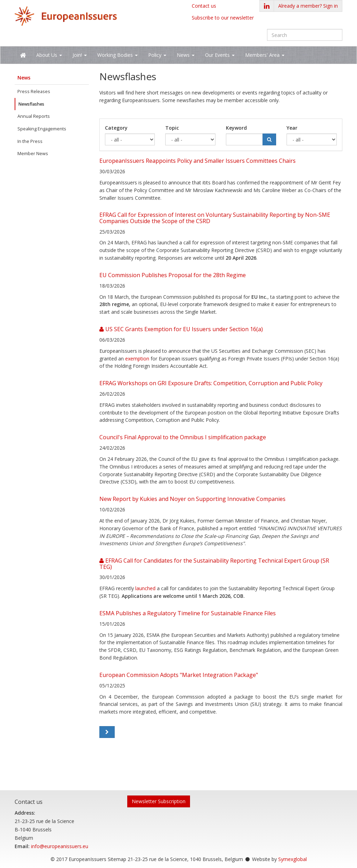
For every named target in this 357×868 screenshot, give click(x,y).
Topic (172, 128)
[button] (308, 6)
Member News (33, 154)
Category (116, 128)
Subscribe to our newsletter (223, 18)
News (24, 78)
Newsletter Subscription (159, 801)
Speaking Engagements (42, 129)
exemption (137, 359)
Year (292, 128)
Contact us (204, 6)
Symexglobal (293, 859)
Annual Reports (34, 116)
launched (145, 588)
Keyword (236, 128)
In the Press (30, 141)
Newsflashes (31, 104)
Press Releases (34, 92)
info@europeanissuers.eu (60, 846)
